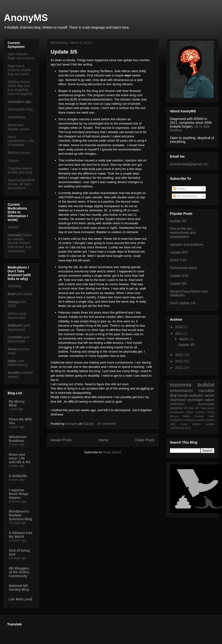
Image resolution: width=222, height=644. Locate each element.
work (188, 428)
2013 (179, 355)
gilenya (174, 416)
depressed (178, 400)
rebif (173, 424)
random (210, 420)
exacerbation (181, 391)
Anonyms (72, 424)
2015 (179, 327)
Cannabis (15, 235)
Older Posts (145, 440)
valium (210, 400)
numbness (189, 420)
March (184, 339)
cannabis (206, 391)
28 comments (107, 424)
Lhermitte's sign (19, 102)
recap (184, 424)
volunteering (177, 428)
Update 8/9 (178, 284)
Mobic (12, 361)
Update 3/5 (64, 52)
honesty (199, 416)
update (210, 424)
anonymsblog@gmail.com (189, 164)
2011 (179, 368)
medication (177, 404)
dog (173, 395)
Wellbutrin (15, 325)
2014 (179, 334)
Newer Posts (61, 440)
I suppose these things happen (19, 494)
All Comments (185, 196)
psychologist (206, 404)
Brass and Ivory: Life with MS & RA (20, 458)
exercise (200, 412)
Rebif (12, 294)
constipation (177, 412)
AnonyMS (26, 18)
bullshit (206, 385)
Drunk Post (178, 260)
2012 (179, 361)
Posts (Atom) (112, 452)
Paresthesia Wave (183, 268)
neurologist (195, 400)
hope (211, 416)
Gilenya (14, 302)
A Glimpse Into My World (21, 535)
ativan (211, 408)
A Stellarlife (18, 476)
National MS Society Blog (19, 588)
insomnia (181, 385)
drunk (190, 412)
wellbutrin (196, 395)
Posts (179, 189)
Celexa (13, 314)
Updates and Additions (187, 245)
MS (185, 408)
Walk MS (194, 408)
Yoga (203, 408)
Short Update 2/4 (183, 303)
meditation (176, 420)
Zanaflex (14, 373)
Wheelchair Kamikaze (18, 439)
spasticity (176, 408)
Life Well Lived (21, 599)
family (211, 412)
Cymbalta (15, 337)
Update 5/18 (179, 276)
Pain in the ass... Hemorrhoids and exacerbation (183, 233)
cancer (209, 395)
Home (104, 440)
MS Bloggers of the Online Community (19, 572)
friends (183, 395)
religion (197, 424)
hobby (186, 416)
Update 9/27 (179, 252)
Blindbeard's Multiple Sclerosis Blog (20, 515)
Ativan (12, 349)
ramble (200, 420)
